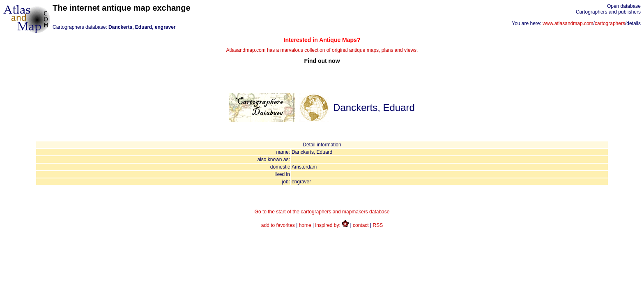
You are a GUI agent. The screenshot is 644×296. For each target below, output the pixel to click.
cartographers (610, 23)
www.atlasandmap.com (568, 23)
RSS (378, 225)
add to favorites (278, 225)
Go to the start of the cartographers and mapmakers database (322, 212)
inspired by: (332, 225)
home (305, 225)
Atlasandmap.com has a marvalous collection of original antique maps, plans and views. (322, 50)
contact (361, 225)
